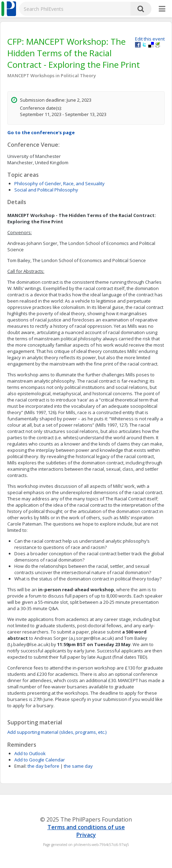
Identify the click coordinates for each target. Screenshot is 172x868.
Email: (20, 766)
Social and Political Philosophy (46, 190)
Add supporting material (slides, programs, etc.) (57, 732)
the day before (43, 766)
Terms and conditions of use (86, 827)
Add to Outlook (30, 753)
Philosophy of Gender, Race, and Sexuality (59, 183)
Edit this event (150, 39)
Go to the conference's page (41, 132)
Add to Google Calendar (40, 760)
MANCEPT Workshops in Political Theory (52, 75)
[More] (162, 9)
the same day (78, 766)
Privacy (86, 835)
